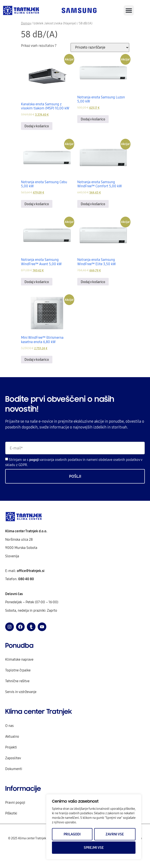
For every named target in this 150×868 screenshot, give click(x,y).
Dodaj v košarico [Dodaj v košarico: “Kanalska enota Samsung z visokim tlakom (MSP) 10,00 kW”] (37, 126)
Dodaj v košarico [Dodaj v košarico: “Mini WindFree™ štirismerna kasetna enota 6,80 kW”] (37, 359)
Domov (26, 23)
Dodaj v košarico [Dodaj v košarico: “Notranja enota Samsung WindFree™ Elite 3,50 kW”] (93, 282)
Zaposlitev (13, 758)
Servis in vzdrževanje (21, 692)
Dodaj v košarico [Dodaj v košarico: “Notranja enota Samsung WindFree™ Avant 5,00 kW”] (37, 282)
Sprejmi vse (94, 848)
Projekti (11, 747)
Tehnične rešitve (17, 681)
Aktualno (12, 736)
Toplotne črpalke (18, 670)
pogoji (34, 460)
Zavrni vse (115, 834)
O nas (9, 726)
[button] (129, 10)
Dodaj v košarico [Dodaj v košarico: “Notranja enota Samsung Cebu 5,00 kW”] (37, 204)
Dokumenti (14, 769)
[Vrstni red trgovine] (100, 47)
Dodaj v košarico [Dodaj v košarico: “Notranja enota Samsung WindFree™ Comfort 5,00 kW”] (93, 204)
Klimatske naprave (19, 659)
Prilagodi (72, 834)
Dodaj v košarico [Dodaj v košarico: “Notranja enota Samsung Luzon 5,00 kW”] (93, 119)
